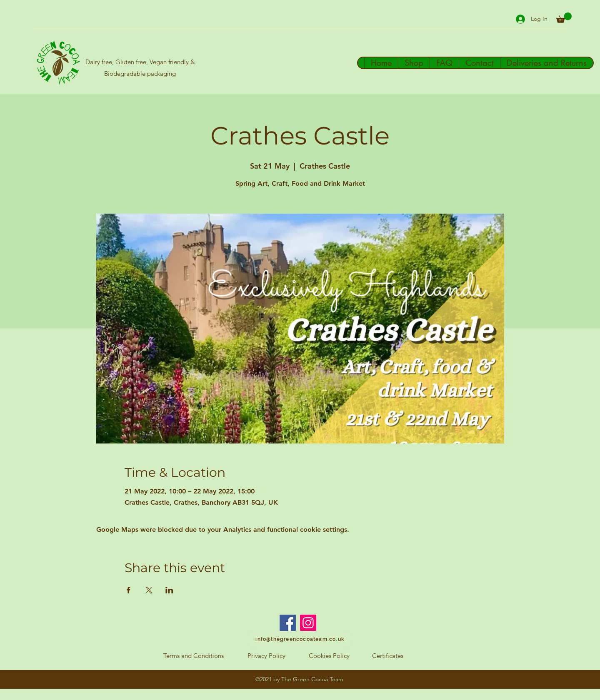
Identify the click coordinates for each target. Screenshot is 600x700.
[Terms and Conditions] (193, 656)
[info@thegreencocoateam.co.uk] (300, 639)
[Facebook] (288, 623)
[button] (564, 18)
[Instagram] (308, 623)
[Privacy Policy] (266, 656)
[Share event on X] (149, 590)
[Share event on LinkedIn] (169, 590)
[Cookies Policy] (329, 656)
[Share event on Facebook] (129, 590)
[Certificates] (388, 656)
